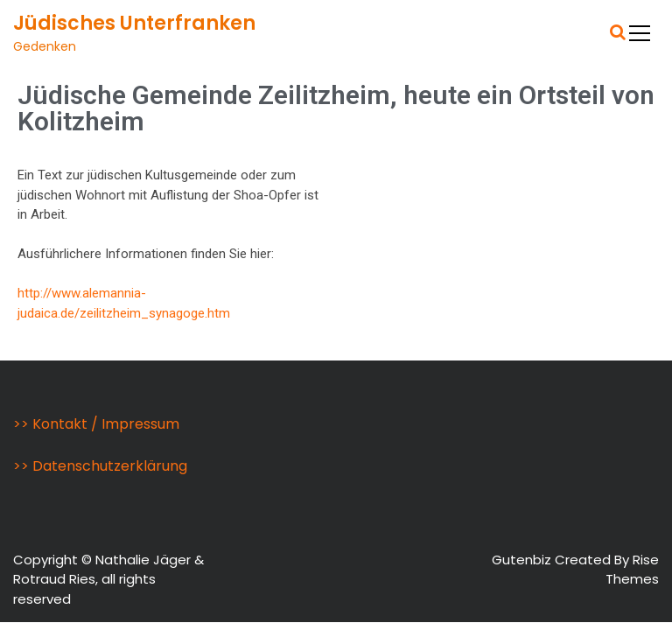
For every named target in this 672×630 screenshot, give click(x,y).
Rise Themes (632, 570)
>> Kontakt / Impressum (96, 424)
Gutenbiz (523, 560)
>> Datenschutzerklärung (100, 466)
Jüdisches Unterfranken (134, 23)
